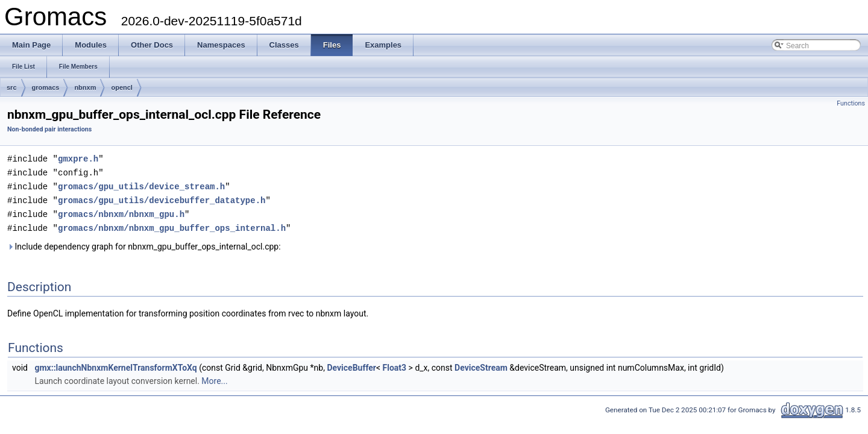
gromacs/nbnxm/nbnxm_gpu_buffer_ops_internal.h (172, 225)
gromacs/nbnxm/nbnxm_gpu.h (121, 211)
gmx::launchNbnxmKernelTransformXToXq (115, 364)
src (12, 87)
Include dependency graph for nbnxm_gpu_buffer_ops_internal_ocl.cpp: (144, 243)
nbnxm (85, 87)
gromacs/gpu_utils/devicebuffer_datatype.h (162, 198)
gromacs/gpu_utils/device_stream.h (141, 185)
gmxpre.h (78, 158)
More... (214, 377)
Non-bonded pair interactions (49, 129)
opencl (121, 87)
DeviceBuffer (351, 364)
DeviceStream (481, 364)
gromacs (46, 87)
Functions (851, 103)
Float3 (395, 364)
